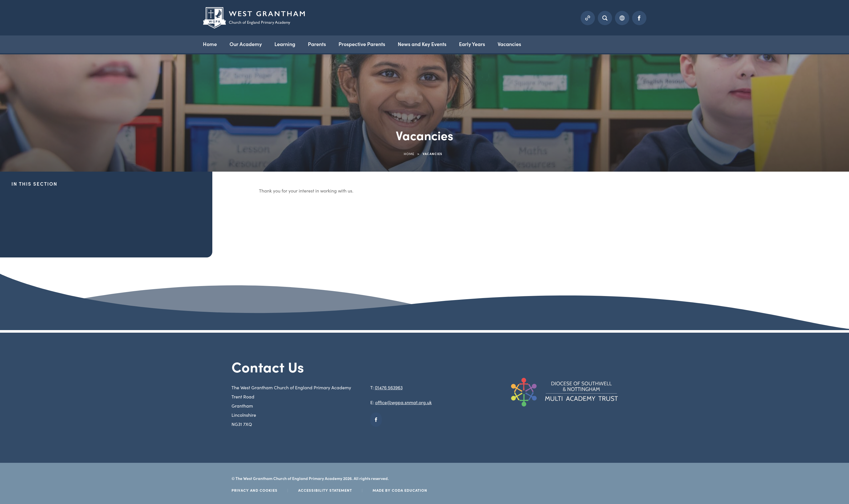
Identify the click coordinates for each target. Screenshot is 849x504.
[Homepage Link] (254, 27)
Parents (317, 44)
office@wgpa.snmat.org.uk (403, 402)
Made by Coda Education (400, 490)
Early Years (472, 44)
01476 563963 (389, 387)
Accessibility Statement (325, 490)
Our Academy (246, 44)
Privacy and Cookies (255, 490)
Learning (285, 44)
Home (210, 44)
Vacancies (509, 44)
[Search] (605, 18)
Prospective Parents (362, 44)
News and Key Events (422, 44)
